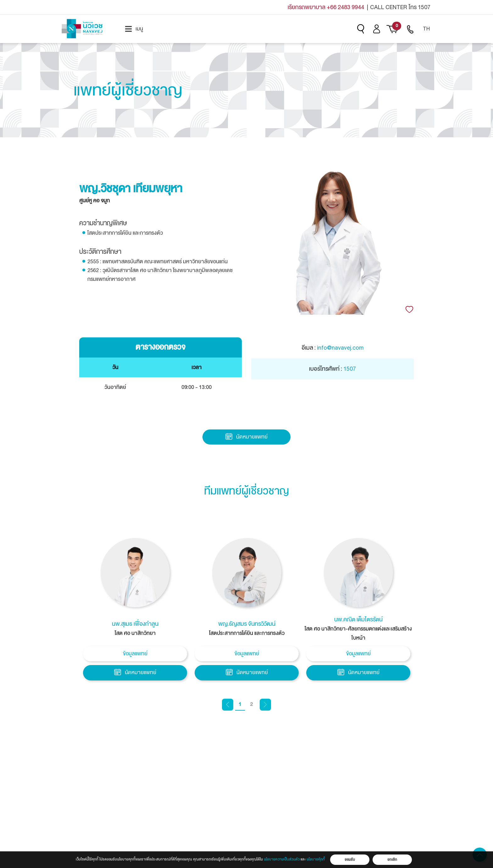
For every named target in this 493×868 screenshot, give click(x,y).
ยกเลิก (392, 860)
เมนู (134, 29)
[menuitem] (134, 29)
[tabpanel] (135, 611)
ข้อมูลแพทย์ (135, 654)
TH (426, 29)
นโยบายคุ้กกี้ (316, 859)
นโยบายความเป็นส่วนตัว (282, 859)
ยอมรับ (350, 860)
